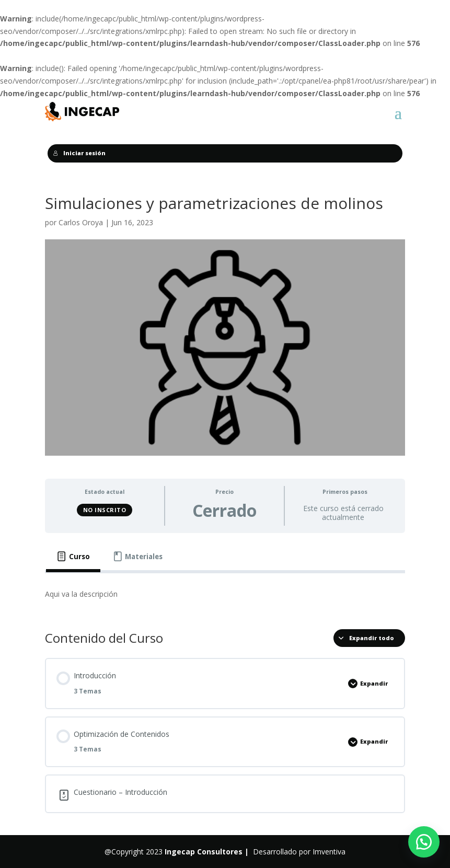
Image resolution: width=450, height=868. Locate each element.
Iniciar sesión (79, 153)
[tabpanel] (225, 594)
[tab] (73, 557)
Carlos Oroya (81, 222)
